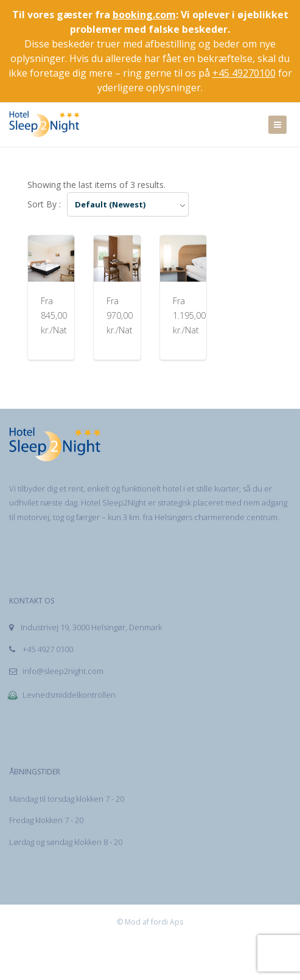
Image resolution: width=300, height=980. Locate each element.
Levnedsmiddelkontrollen (61, 695)
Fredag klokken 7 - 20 (46, 820)
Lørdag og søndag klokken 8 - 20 (66, 842)
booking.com (144, 15)
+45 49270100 (244, 73)
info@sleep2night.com (56, 671)
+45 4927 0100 (41, 649)
